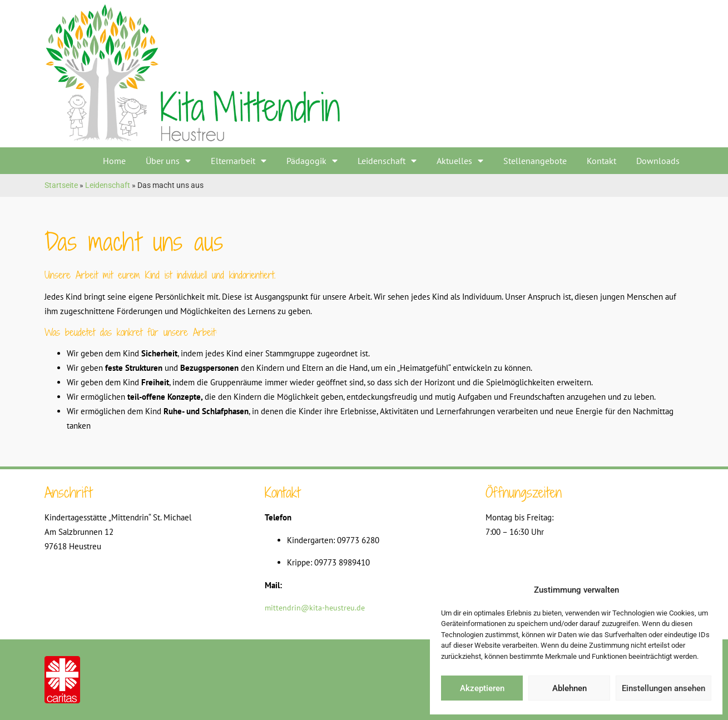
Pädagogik (312, 161)
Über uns (168, 161)
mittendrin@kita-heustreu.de (315, 608)
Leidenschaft (387, 161)
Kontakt (601, 161)
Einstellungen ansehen (663, 688)
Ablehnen (569, 688)
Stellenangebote (535, 161)
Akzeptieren (482, 688)
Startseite (61, 185)
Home (114, 161)
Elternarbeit (239, 161)
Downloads (658, 161)
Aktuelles (460, 161)
